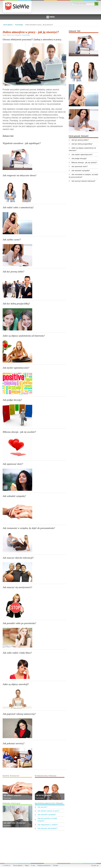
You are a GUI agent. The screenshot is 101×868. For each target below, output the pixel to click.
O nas (33, 866)
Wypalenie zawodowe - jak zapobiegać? (22, 143)
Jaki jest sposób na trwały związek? (47, 820)
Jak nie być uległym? (44, 795)
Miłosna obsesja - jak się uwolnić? (19, 432)
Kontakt (56, 866)
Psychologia (19, 25)
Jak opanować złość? (13, 464)
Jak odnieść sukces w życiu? (48, 811)
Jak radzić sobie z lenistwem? (14, 823)
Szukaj (96, 4)
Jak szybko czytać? (12, 240)
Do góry (94, 866)
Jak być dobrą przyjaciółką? (16, 304)
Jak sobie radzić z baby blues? (17, 653)
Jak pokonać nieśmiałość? (47, 828)
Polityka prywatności (44, 866)
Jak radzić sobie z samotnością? (18, 207)
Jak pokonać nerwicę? (14, 743)
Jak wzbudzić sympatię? (14, 496)
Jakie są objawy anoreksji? (16, 684)
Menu (51, 17)
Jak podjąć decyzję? (12, 400)
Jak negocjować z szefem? (48, 825)
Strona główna (8, 25)
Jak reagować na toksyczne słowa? (20, 175)
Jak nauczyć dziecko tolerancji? (18, 558)
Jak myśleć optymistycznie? (16, 368)
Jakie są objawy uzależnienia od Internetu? (24, 336)
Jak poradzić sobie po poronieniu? (19, 623)
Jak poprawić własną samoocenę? (19, 714)
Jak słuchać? (42, 807)
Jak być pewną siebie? (13, 272)
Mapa (27, 866)
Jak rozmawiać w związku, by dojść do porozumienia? (29, 528)
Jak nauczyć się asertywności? (17, 587)
